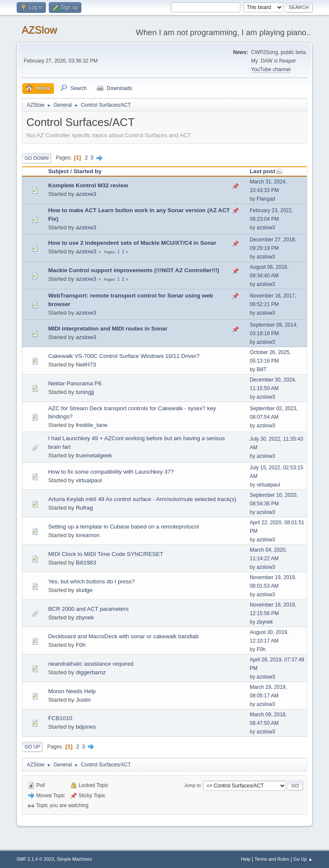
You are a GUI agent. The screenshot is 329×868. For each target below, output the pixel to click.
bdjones (86, 727)
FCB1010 (60, 718)
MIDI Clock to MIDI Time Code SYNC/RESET (106, 554)
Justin (83, 700)
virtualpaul (89, 480)
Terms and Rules (272, 859)
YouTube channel (271, 69)
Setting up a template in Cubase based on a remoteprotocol (123, 527)
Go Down (36, 158)
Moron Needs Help (72, 691)
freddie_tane (92, 425)
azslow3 (86, 194)
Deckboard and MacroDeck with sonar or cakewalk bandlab (123, 636)
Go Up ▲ (303, 859)
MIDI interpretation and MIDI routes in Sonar (108, 329)
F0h (81, 645)
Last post (266, 171)
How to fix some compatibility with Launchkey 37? (111, 472)
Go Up (32, 747)
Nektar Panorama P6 (75, 383)
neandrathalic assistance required (91, 664)
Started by (88, 171)
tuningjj (85, 392)
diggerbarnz (91, 672)
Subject (58, 171)
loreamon (88, 535)
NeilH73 (86, 365)
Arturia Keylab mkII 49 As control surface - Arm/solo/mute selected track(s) (142, 499)
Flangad (266, 199)
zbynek (85, 617)
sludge (84, 590)
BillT (262, 369)
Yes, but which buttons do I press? (91, 581)
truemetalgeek (94, 455)
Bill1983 (86, 563)
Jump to (192, 785)
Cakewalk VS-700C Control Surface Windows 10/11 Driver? (124, 356)
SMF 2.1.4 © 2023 (35, 859)
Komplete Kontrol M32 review (88, 185)
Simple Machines (75, 859)
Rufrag (84, 508)
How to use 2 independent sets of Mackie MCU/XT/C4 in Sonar (132, 243)
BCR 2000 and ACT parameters (88, 609)
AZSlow (39, 30)
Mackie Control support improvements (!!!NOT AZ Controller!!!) (133, 270)
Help (245, 859)
